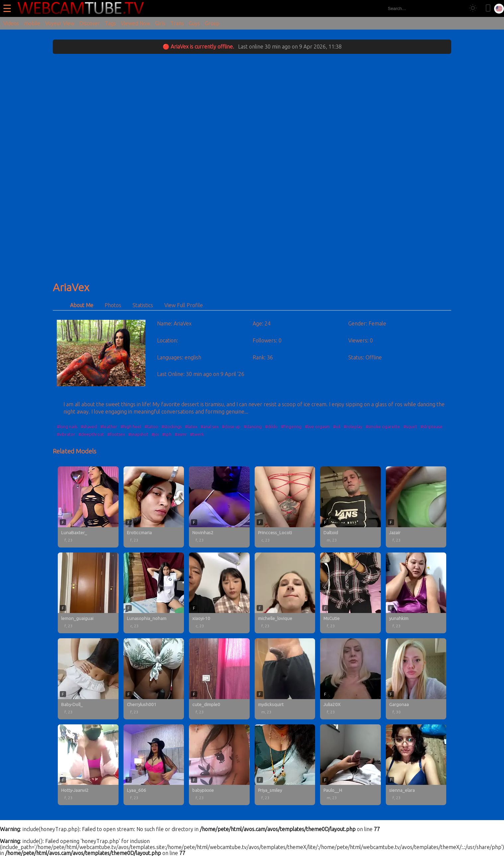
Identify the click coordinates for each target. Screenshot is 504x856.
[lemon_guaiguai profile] (88, 593)
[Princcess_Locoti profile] (285, 507)
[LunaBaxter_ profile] (88, 507)
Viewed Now (135, 23)
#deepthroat (91, 434)
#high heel (131, 427)
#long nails (67, 427)
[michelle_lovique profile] (285, 593)
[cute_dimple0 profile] (219, 679)
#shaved (89, 427)
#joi (155, 434)
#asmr (181, 434)
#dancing (253, 427)
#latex (191, 427)
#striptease (431, 427)
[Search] (457, 8)
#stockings (171, 427)
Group (212, 23)
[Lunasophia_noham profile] (154, 593)
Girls (160, 23)
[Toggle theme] (473, 8)
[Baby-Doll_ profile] (88, 679)
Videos (11, 23)
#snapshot (138, 434)
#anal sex (210, 427)
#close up (231, 427)
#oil (337, 427)
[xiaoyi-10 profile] (219, 593)
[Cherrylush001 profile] (154, 679)
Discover (90, 23)
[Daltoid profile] (350, 507)
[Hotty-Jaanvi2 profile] (88, 765)
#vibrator (66, 434)
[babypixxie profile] (219, 765)
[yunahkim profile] (416, 593)
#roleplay (353, 427)
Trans (177, 23)
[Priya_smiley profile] (285, 765)
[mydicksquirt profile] (285, 679)
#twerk (197, 434)
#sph (167, 434)
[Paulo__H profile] (350, 765)
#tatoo (151, 427)
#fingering (291, 427)
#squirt (410, 427)
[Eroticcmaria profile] (154, 507)
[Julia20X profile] (350, 679)
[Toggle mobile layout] (488, 8)
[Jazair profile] (416, 507)
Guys (194, 23)
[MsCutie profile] (350, 593)
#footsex (116, 434)
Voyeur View (60, 23)
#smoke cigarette (383, 427)
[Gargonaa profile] (416, 679)
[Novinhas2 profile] (219, 507)
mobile (32, 23)
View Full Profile (184, 305)
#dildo (271, 427)
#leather (109, 427)
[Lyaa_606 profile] (154, 765)
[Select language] (499, 9)
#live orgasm (317, 427)
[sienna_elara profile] (416, 765)
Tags (110, 23)
